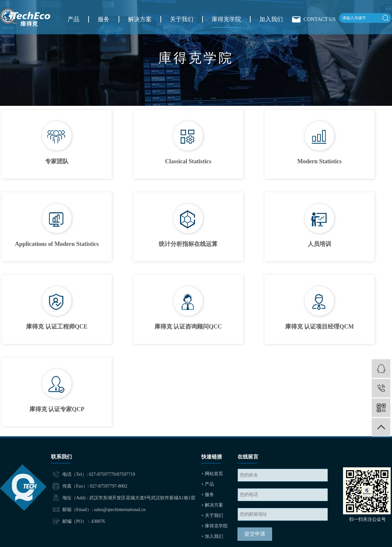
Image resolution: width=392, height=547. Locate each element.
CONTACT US (319, 19)
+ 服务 (208, 495)
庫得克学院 (226, 19)
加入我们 (271, 19)
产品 (73, 19)
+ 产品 (208, 484)
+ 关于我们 (212, 515)
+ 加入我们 (212, 536)
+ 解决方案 (212, 505)
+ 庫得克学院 (214, 526)
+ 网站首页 (212, 474)
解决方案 (140, 19)
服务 (104, 19)
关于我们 (182, 19)
